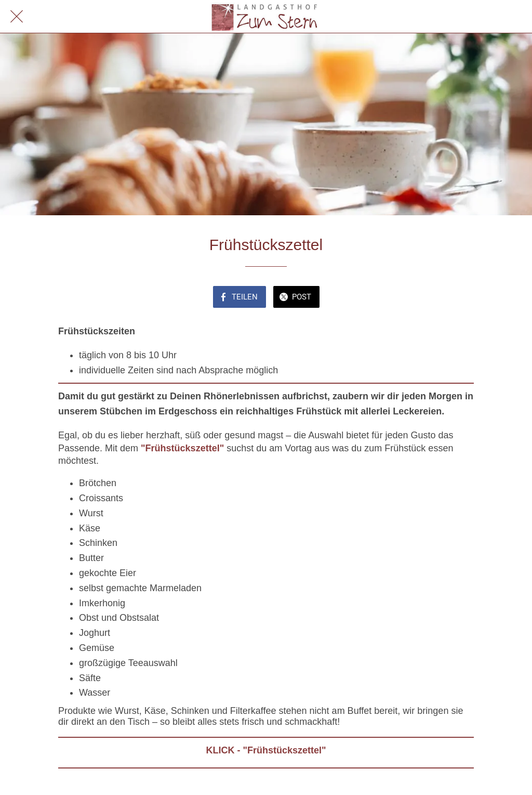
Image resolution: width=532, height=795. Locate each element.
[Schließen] (17, 17)
